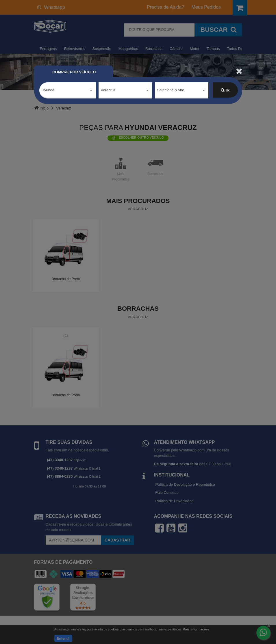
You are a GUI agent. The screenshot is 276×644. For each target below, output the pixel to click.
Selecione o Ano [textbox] (171, 90)
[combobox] (67, 90)
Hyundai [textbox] (49, 90)
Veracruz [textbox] (108, 90)
